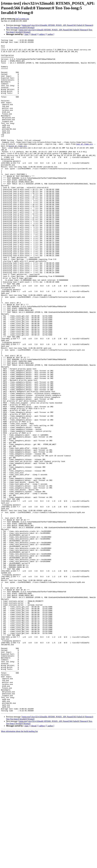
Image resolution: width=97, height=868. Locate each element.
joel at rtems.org (22, 19)
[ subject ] (42, 34)
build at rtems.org (18, 167)
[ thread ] (34, 34)
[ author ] (50, 34)
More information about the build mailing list (19, 866)
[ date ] (27, 34)
